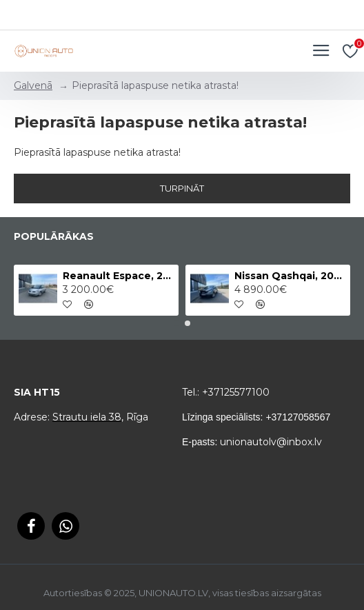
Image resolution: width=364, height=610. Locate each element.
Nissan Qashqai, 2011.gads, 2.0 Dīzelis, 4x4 (290, 276)
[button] (176, 323)
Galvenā (33, 85)
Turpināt (182, 188)
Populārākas (54, 237)
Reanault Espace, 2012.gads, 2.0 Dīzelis (118, 276)
